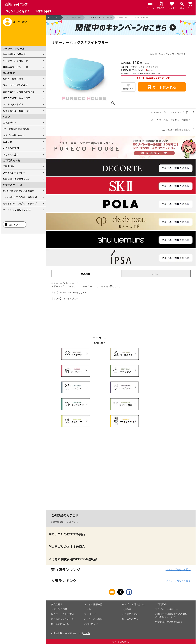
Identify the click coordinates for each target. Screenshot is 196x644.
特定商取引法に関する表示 (17, 179)
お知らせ (7, 142)
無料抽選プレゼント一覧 (15, 67)
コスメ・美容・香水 (73, 17)
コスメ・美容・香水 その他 (99, 17)
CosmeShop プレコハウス (64, 522)
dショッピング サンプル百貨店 (19, 191)
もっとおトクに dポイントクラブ (20, 203)
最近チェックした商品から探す (19, 92)
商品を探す (57, 604)
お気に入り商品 (59, 609)
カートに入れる (162, 87)
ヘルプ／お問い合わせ (14, 135)
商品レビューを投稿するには (176, 129)
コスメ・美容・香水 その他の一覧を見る (169, 120)
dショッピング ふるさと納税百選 (20, 197)
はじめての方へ (11, 154)
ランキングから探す (13, 104)
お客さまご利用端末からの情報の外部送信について (171, 616)
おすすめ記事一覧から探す (17, 111)
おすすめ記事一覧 (93, 604)
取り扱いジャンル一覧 (63, 619)
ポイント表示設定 (93, 619)
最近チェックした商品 (63, 614)
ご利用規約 (9, 166)
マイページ (90, 614)
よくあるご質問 (11, 148)
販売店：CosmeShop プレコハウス (168, 54)
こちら (87, 633)
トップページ (54, 17)
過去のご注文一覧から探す (17, 98)
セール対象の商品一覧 (14, 54)
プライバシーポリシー (14, 173)
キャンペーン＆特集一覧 (15, 61)
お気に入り (128, 89)
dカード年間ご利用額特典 (16, 129)
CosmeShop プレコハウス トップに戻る (170, 112)
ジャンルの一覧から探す (15, 85)
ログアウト (15, 225)
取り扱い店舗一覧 (60, 624)
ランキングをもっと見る (178, 569)
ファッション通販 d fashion (17, 210)
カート (88, 609)
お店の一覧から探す (13, 79)
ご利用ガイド (10, 122)
